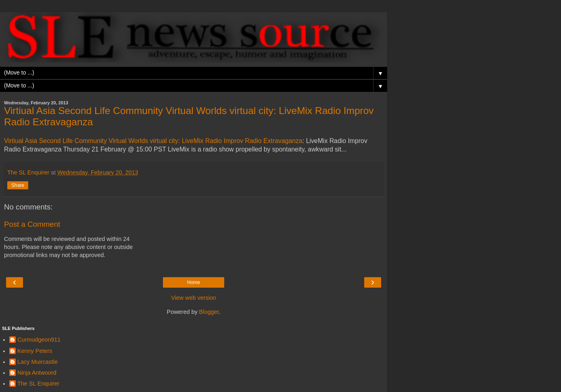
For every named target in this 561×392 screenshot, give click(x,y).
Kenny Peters (35, 351)
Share (18, 185)
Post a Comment (32, 224)
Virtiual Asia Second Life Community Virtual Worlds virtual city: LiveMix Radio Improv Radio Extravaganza (153, 141)
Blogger (209, 312)
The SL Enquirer (38, 384)
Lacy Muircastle (38, 362)
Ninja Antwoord (37, 373)
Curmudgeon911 (39, 340)
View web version (194, 298)
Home (194, 282)
